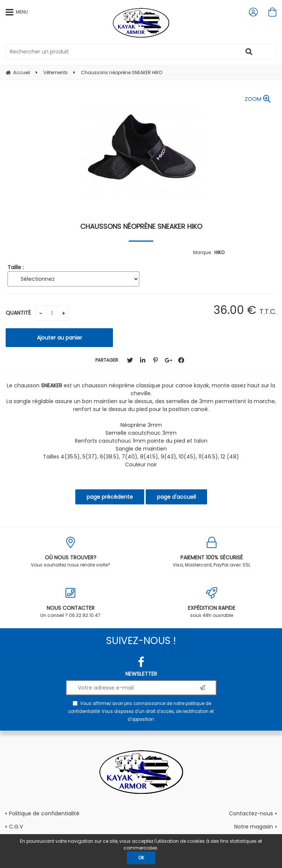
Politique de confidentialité (44, 813)
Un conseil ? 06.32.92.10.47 (71, 603)
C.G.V (16, 827)
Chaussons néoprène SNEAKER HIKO (141, 226)
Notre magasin (254, 827)
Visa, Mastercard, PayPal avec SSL (212, 552)
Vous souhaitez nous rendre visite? (71, 552)
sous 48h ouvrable (212, 603)
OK (141, 858)
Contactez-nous (251, 813)
